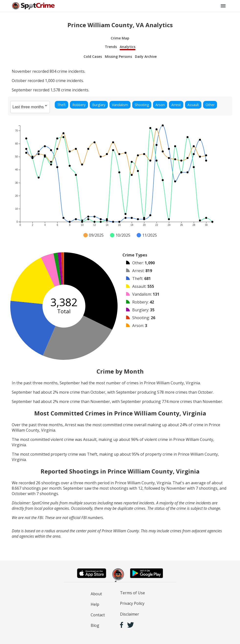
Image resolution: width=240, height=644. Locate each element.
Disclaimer (130, 614)
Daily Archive (146, 56)
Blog (95, 625)
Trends (111, 47)
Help (95, 604)
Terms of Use (132, 593)
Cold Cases (93, 56)
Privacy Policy (132, 603)
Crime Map (120, 38)
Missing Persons (118, 56)
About (96, 594)
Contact (98, 615)
